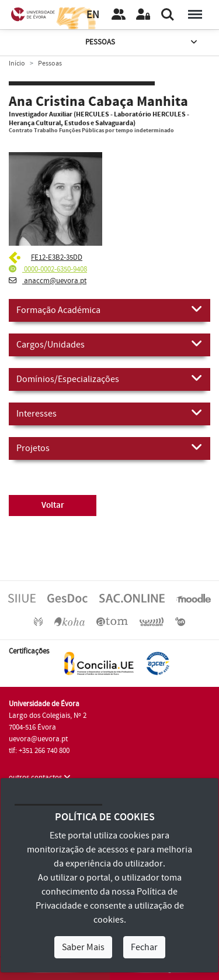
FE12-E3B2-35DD (57, 257)
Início (17, 63)
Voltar (53, 505)
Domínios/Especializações (109, 379)
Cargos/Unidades (109, 344)
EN (93, 15)
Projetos (109, 448)
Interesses (109, 413)
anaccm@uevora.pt (48, 281)
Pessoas (142, 42)
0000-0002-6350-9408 (48, 269)
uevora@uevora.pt (38, 739)
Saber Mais (83, 947)
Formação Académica (109, 310)
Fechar (144, 947)
